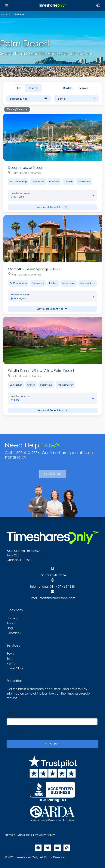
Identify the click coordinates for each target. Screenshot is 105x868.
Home (11, 618)
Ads (19, 88)
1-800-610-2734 (55, 575)
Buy (9, 653)
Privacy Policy (45, 835)
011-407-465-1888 (62, 586)
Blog (10, 628)
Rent (10, 663)
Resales (83, 88)
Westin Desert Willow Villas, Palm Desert (41, 370)
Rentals (68, 88)
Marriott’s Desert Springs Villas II (34, 269)
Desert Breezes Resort (26, 167)
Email (12, 713)
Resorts (33, 88)
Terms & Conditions (18, 835)
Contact (13, 633)
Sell (9, 658)
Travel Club (15, 668)
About (11, 623)
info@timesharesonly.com (57, 598)
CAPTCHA (14, 730)
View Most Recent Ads (52, 207)
